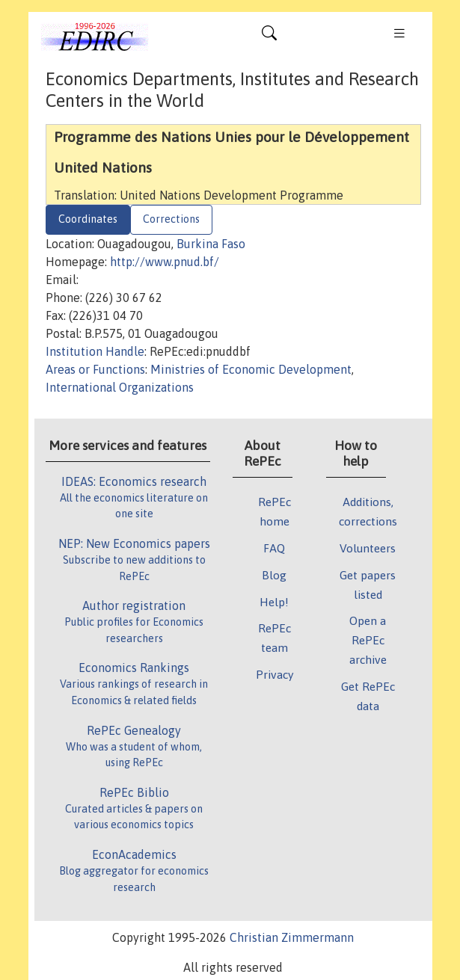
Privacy (275, 674)
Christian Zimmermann (292, 937)
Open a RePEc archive (368, 640)
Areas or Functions (95, 369)
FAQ (274, 548)
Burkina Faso (211, 244)
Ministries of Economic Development (251, 369)
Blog (274, 575)
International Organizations (120, 387)
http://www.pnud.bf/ (165, 262)
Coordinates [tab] (88, 219)
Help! (274, 602)
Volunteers (368, 548)
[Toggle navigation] (269, 37)
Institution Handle (95, 351)
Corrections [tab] (171, 219)
